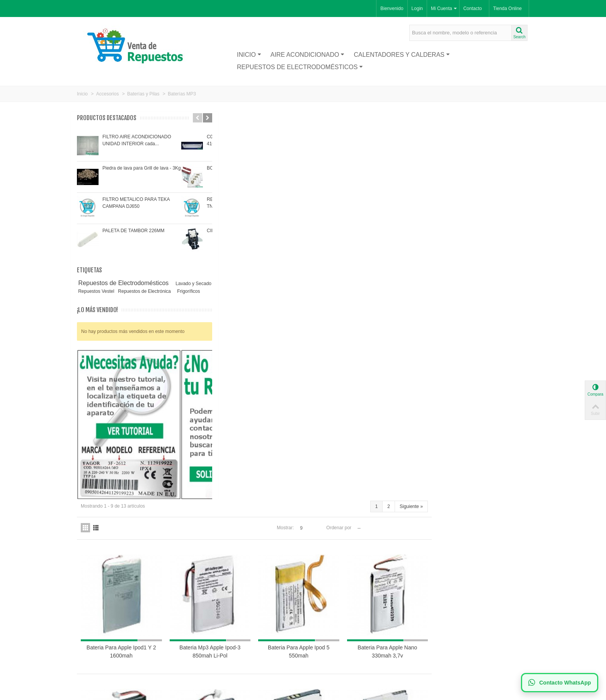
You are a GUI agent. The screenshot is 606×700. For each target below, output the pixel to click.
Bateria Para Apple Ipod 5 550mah (403, 257)
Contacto (473, 8)
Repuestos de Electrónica (105, 298)
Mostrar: (383, 139)
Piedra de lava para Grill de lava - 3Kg (142, 168)
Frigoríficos (149, 298)
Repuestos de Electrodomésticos (300, 67)
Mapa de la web (212, 655)
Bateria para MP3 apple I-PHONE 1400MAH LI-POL (235, 516)
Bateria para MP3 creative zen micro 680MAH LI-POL (487, 387)
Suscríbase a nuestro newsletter (342, 616)
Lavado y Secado (105, 291)
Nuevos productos (98, 616)
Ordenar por (436, 139)
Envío (201, 616)
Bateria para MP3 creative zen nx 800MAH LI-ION (403, 387)
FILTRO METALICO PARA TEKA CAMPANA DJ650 (136, 203)
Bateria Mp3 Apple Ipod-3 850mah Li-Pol (319, 257)
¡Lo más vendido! (97, 317)
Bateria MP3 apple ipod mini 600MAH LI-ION (319, 387)
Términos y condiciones (220, 647)
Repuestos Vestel (159, 291)
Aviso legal (207, 624)
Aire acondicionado (308, 55)
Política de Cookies (215, 632)
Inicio (249, 55)
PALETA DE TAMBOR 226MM (134, 231)
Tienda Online (507, 8)
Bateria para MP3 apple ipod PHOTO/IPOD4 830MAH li (235, 387)
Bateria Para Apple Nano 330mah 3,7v (487, 257)
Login (417, 8)
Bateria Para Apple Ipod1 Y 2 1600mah (235, 257)
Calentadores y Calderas (402, 55)
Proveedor (90, 624)
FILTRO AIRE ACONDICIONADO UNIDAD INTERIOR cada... (137, 140)
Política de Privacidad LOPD (225, 639)
